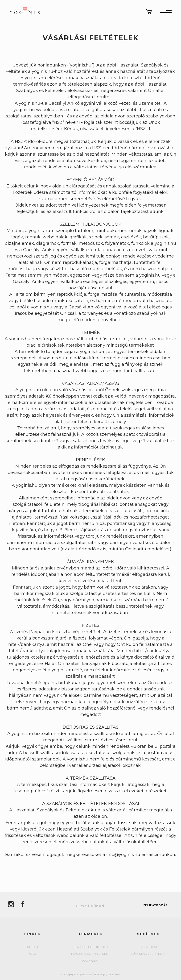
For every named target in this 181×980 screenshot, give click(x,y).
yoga (33, 954)
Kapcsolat (148, 947)
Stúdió (33, 947)
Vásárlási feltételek (148, 954)
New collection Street (90, 954)
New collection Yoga (90, 947)
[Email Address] (106, 905)
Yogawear (90, 961)
